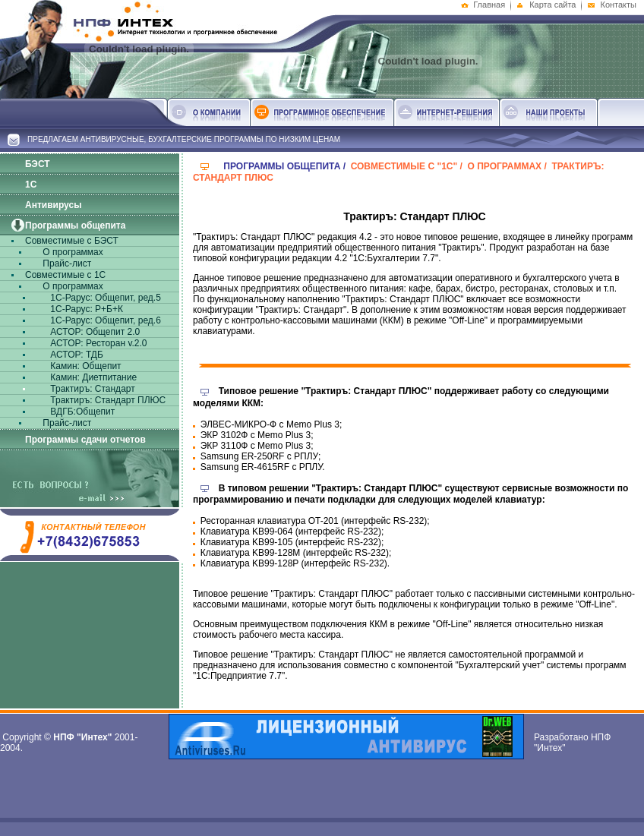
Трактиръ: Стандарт (92, 389)
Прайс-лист (66, 263)
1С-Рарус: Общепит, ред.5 (104, 298)
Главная (489, 5)
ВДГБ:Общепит (81, 412)
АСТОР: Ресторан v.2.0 (98, 343)
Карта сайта (552, 5)
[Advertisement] (336, 795)
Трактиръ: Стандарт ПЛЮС (107, 400)
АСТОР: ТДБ (76, 355)
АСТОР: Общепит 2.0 (94, 332)
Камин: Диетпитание (92, 377)
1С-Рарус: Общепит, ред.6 (104, 320)
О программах (72, 252)
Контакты (618, 5)
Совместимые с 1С (65, 275)
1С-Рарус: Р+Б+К (85, 309)
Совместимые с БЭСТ (72, 241)
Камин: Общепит (85, 366)
